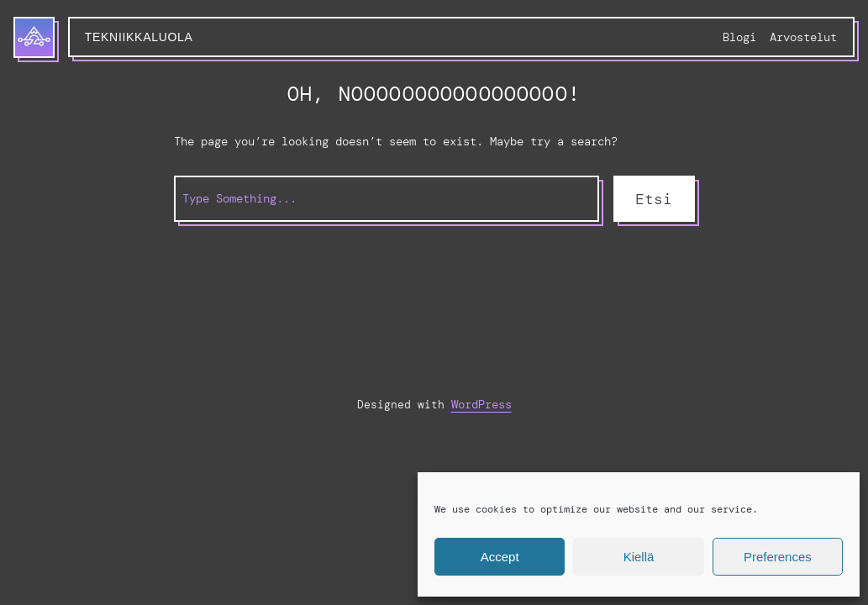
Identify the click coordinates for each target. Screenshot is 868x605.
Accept (500, 557)
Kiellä (639, 557)
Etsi (654, 199)
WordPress (481, 404)
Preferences (778, 557)
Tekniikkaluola (139, 37)
